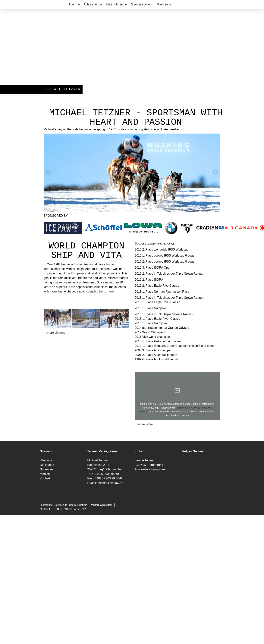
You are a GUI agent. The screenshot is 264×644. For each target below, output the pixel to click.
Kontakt (45, 478)
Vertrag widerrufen (102, 505)
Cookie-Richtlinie (78, 505)
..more (109, 291)
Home (75, 4)
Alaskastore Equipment (150, 469)
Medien (164, 4)
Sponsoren (142, 4)
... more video (144, 424)
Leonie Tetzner (145, 460)
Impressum (46, 505)
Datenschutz (60, 505)
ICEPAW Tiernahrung (149, 465)
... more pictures (54, 333)
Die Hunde (117, 4)
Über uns (93, 4)
